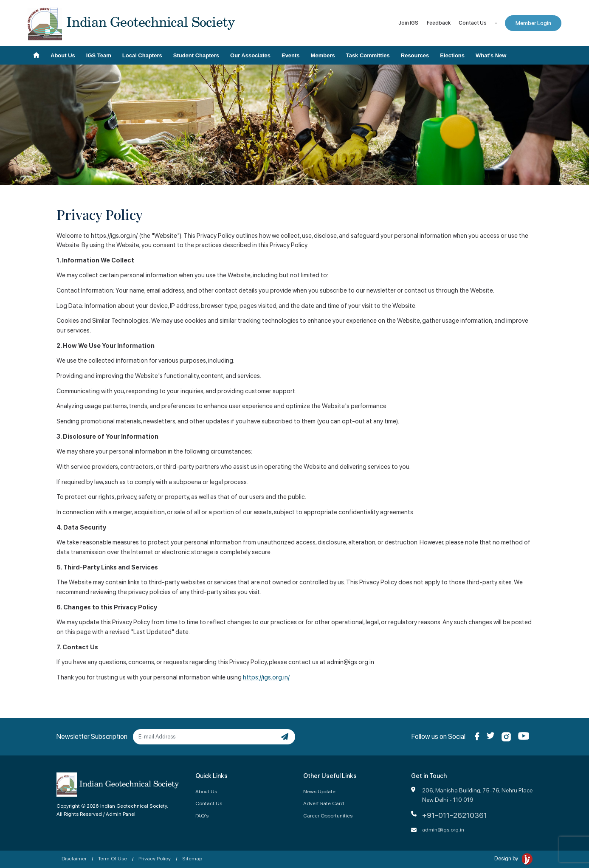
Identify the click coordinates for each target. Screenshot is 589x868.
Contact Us (473, 23)
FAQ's (202, 816)
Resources (415, 55)
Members (323, 55)
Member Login (533, 23)
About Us (63, 55)
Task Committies (368, 55)
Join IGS (408, 23)
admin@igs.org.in (443, 830)
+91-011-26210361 (455, 815)
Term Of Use (113, 858)
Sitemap (192, 858)
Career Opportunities (328, 816)
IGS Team (99, 55)
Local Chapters (142, 55)
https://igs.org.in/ (266, 677)
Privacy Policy (155, 858)
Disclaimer (74, 858)
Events (291, 55)
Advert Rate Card (324, 803)
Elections (452, 55)
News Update (319, 791)
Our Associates (250, 55)
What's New (491, 55)
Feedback (439, 23)
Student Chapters (196, 55)
